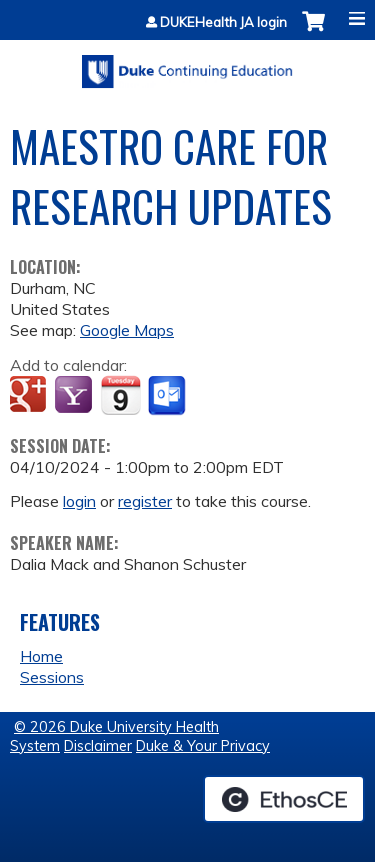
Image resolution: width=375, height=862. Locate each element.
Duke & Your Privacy (203, 746)
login (79, 501)
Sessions (52, 677)
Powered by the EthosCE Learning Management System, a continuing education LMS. (284, 799)
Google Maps (127, 330)
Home (41, 656)
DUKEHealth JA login (223, 22)
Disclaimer (98, 746)
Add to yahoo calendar (75, 396)
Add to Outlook (168, 396)
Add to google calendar (30, 396)
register (145, 501)
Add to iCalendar (120, 395)
